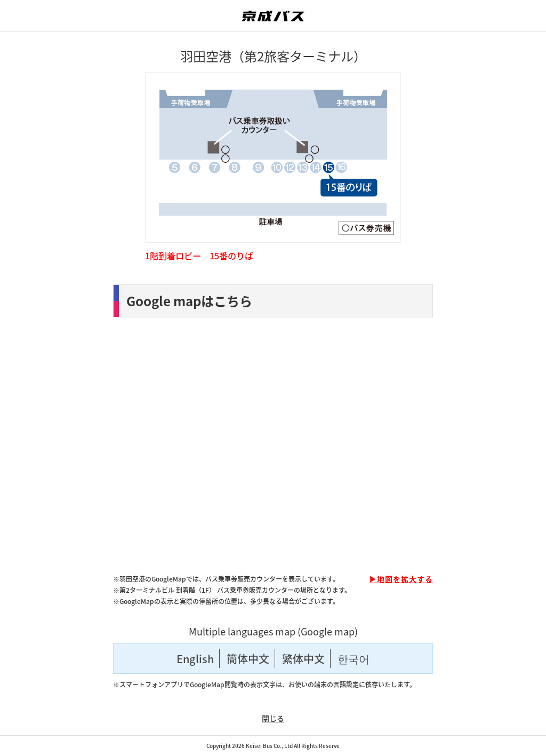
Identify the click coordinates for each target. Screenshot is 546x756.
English (195, 659)
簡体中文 (248, 659)
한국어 (354, 659)
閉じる (273, 718)
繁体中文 (303, 659)
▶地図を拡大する (401, 579)
